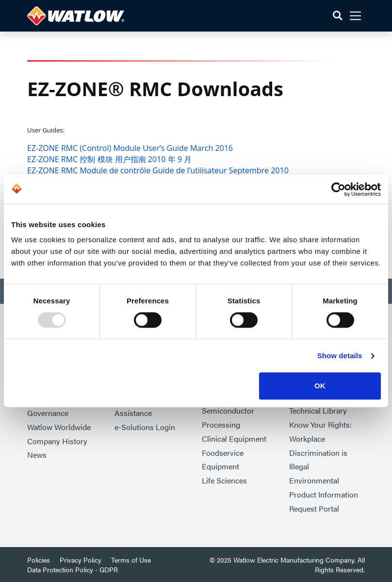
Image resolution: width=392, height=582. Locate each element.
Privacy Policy (81, 560)
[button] (337, 16)
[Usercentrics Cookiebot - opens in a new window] (338, 189)
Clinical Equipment (234, 439)
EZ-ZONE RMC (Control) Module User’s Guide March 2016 (130, 148)
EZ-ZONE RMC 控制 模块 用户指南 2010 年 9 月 (109, 159)
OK (320, 386)
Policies (39, 560)
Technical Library (318, 410)
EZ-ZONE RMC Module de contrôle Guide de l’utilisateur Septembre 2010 (158, 170)
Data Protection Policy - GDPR (73, 569)
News (37, 455)
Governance (48, 413)
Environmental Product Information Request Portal (324, 494)
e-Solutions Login (145, 427)
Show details (340, 356)
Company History (57, 441)
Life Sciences (224, 480)
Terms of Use (131, 560)
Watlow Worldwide (59, 427)
